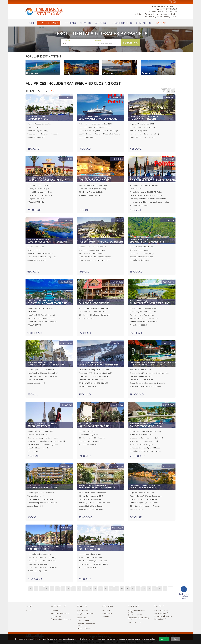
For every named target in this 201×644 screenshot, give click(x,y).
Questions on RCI (135, 615)
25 (164, 91)
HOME (31, 23)
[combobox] (78, 43)
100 (173, 91)
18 (122, 589)
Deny (176, 639)
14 (101, 589)
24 (154, 589)
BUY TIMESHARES (49, 23)
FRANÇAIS (161, 23)
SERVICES (85, 23)
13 (95, 589)
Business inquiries (161, 610)
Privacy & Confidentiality (61, 619)
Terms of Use (56, 616)
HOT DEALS (69, 23)
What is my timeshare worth (137, 611)
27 (171, 589)
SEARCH (98, 41)
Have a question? (161, 613)
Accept (164, 639)
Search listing (82, 618)
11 (84, 589)
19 (127, 589)
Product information (85, 628)
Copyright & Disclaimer (60, 613)
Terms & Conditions (85, 621)
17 (117, 589)
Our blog (106, 610)
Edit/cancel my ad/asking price (138, 619)
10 (79, 589)
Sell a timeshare (83, 610)
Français (29, 610)
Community (107, 613)
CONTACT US (143, 23)
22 (144, 589)
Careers (106, 616)
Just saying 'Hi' (160, 619)
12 (90, 589)
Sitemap (54, 610)
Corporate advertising (163, 616)
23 (149, 589)
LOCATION (66, 41)
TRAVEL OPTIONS (122, 23)
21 (138, 589)
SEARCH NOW (131, 43)
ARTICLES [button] (101, 23)
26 (165, 589)
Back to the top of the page (184, 593)
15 (106, 589)
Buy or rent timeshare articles (86, 614)
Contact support (135, 622)
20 (133, 589)
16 (111, 589)
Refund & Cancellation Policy (86, 624)
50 (169, 91)
